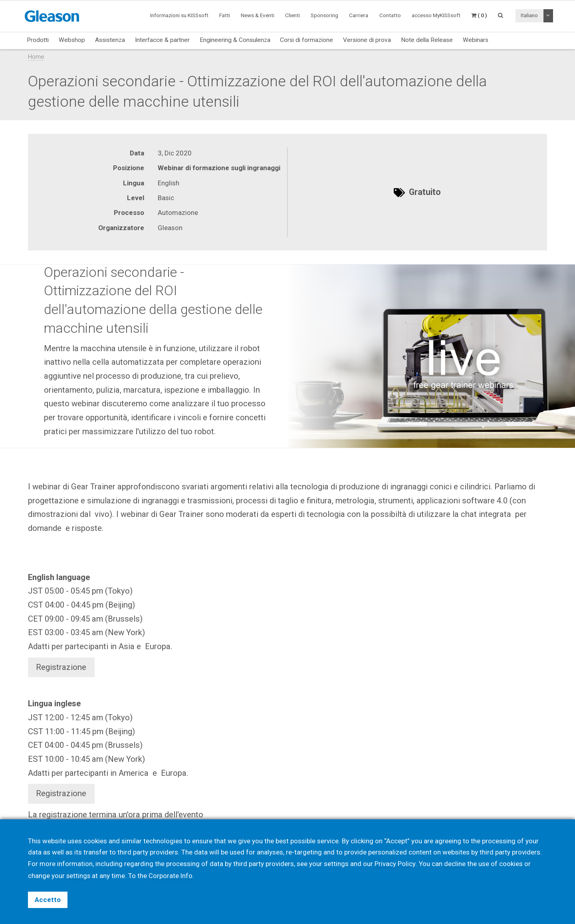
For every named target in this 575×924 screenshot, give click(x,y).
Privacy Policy (395, 864)
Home (36, 57)
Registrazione (61, 667)
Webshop (72, 40)
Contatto (390, 15)
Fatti (225, 15)
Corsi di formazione (306, 40)
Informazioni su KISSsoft (179, 15)
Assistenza (110, 40)
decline (454, 864)
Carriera (359, 15)
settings (79, 876)
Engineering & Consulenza (235, 40)
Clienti (292, 15)
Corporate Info (172, 876)
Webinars (476, 40)
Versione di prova (367, 40)
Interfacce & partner (162, 40)
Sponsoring (324, 15)
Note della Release (427, 40)
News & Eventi (258, 15)
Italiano (529, 15)
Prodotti (38, 40)
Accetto (48, 900)
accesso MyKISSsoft (436, 15)
